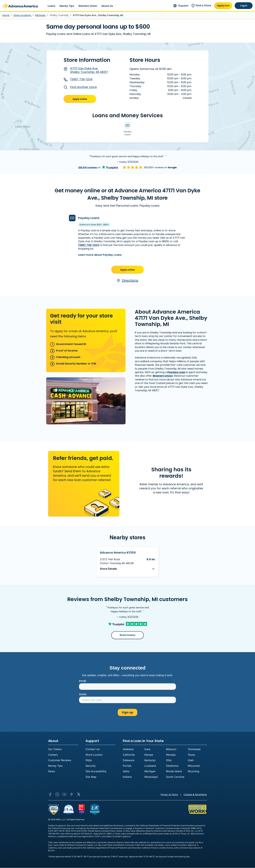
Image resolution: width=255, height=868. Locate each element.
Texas (191, 755)
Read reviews (128, 635)
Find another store (80, 87)
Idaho (126, 771)
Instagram (57, 795)
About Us (107, 6)
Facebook (50, 795)
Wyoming (193, 771)
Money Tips (67, 6)
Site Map (91, 777)
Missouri (171, 749)
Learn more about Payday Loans (100, 255)
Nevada (171, 755)
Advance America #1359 (118, 553)
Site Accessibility (96, 771)
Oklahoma (172, 766)
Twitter (79, 795)
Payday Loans (89, 218)
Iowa (147, 749)
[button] (128, 569)
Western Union (88, 6)
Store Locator (94, 755)
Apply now (223, 6)
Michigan (41, 15)
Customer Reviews (60, 760)
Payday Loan (176, 372)
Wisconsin (194, 766)
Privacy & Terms (169, 795)
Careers (53, 755)
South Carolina (175, 777)
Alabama (128, 749)
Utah (191, 760)
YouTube (64, 795)
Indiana (127, 777)
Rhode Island (174, 771)
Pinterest (72, 795)
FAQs (89, 760)
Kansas (149, 755)
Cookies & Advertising (195, 795)
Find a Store (201, 5)
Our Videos (55, 749)
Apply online (80, 99)
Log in (244, 6)
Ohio (169, 760)
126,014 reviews (88, 167)
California (129, 755)
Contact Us (93, 749)
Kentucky (150, 760)
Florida (127, 766)
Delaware (129, 760)
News (52, 771)
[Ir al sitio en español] (181, 6)
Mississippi (151, 777)
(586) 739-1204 (78, 79)
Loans (51, 6)
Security (91, 766)
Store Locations (23, 15)
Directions (127, 281)
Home (6, 15)
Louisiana (150, 766)
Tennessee (194, 749)
